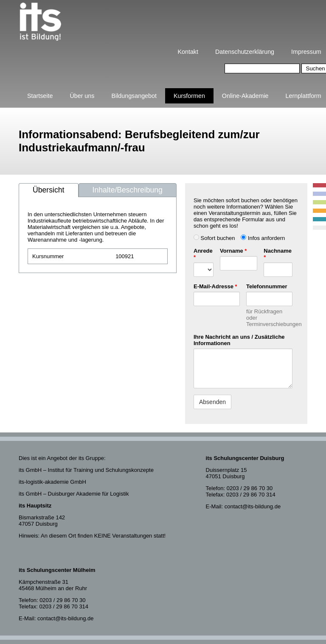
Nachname (278, 254)
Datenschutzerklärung (245, 52)
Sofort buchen (214, 238)
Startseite (40, 96)
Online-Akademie (245, 96)
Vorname (233, 251)
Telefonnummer (267, 286)
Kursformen (189, 96)
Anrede (203, 254)
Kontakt (188, 52)
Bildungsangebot (134, 96)
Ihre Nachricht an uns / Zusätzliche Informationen (239, 340)
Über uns (82, 96)
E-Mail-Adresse (215, 286)
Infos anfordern (263, 238)
